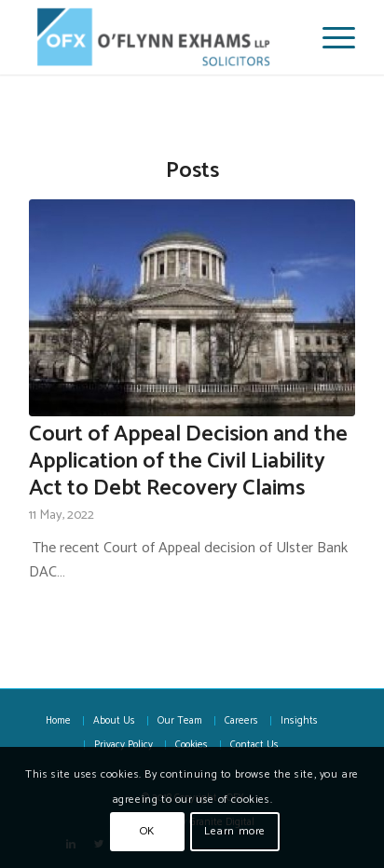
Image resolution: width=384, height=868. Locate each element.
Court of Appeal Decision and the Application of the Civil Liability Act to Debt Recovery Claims (188, 461)
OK (147, 831)
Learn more (235, 831)
